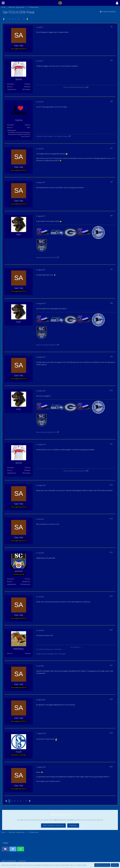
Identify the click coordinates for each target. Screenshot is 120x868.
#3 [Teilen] (112, 101)
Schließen (115, 865)
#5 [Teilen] (112, 182)
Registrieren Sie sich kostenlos (63, 820)
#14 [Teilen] (111, 552)
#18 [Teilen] (111, 699)
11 (24, 19)
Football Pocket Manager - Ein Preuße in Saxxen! (52, 136)
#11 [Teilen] (111, 444)
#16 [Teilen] (111, 630)
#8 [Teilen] (112, 303)
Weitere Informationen (102, 865)
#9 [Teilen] (111, 357)
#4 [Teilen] (111, 148)
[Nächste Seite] (27, 19)
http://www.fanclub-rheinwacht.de (75, 87)
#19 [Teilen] (111, 733)
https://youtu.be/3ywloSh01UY (46, 257)
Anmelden (73, 825)
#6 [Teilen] (111, 216)
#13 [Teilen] (111, 519)
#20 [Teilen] (111, 767)
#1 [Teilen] (112, 27)
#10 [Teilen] (111, 390)
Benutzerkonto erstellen (53, 825)
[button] (3, 3)
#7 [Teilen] (112, 269)
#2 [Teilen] (112, 60)
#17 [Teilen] (111, 665)
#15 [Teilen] (111, 596)
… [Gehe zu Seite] (21, 19)
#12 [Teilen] (111, 485)
